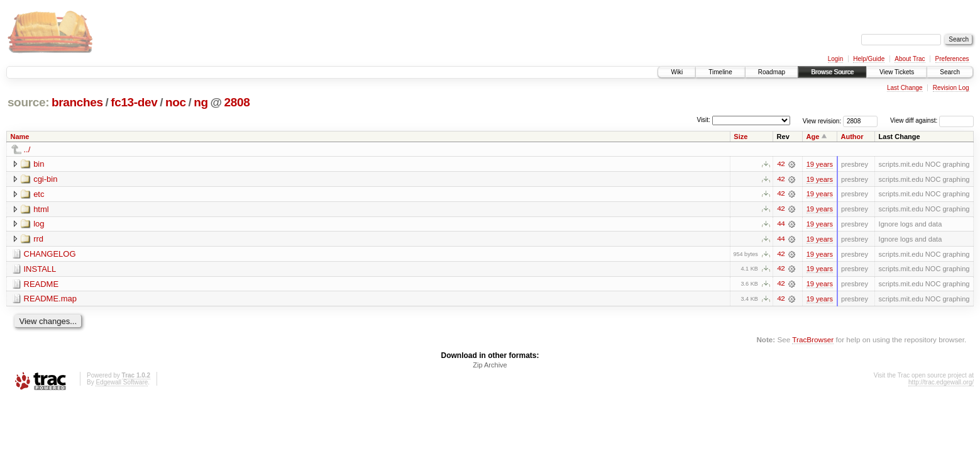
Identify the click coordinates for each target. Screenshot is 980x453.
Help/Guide (869, 59)
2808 (237, 102)
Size (741, 137)
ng (201, 102)
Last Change (905, 88)
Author (852, 137)
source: (28, 102)
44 (781, 225)
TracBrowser (813, 341)
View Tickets (897, 72)
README (41, 285)
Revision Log (951, 88)
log (39, 224)
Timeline (720, 72)
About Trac (910, 59)
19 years (820, 164)
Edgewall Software (122, 383)
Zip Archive (490, 366)
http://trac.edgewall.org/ (941, 383)
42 (781, 164)
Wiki (677, 72)
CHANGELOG (50, 254)
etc (39, 194)
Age (813, 137)
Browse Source (832, 72)
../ (27, 149)
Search (950, 72)
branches (77, 102)
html (41, 209)
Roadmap (772, 72)
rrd (38, 239)
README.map (51, 300)
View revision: (822, 120)
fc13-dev (134, 102)
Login (835, 59)
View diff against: (932, 120)
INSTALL (40, 270)
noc (176, 102)
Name (20, 137)
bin (39, 164)
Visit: (703, 120)
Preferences (952, 59)
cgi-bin (45, 179)
